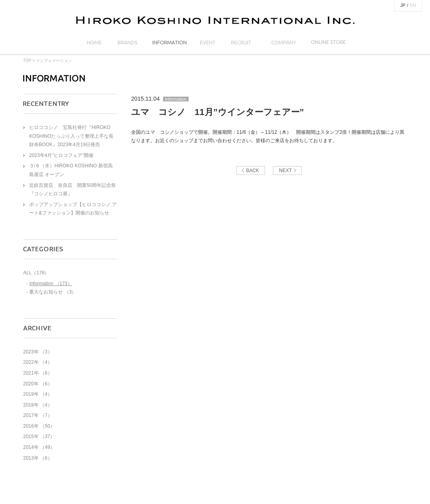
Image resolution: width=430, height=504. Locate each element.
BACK (253, 171)
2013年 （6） (38, 458)
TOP (27, 61)
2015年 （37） (39, 437)
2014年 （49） (39, 447)
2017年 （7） (38, 415)
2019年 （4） (38, 394)
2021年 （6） (38, 373)
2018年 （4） (38, 405)
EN (413, 5)
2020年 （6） (38, 384)
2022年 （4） (38, 362)
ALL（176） (36, 273)
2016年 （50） (39, 426)
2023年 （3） (38, 352)
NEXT (285, 171)
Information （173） (51, 284)
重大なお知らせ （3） (53, 292)
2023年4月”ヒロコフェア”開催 (61, 155)
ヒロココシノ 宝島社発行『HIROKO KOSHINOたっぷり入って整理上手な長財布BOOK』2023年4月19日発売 (71, 136)
